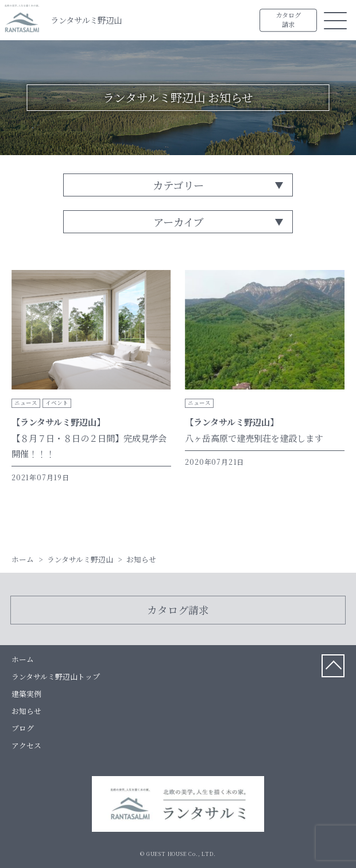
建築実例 (26, 694)
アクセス (26, 745)
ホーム (23, 659)
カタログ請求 (288, 20)
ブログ (23, 728)
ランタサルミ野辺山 (86, 20)
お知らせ (26, 711)
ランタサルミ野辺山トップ (56, 676)
